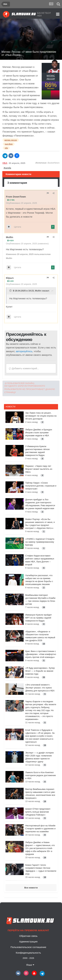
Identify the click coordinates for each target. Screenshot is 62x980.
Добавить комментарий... (24, 368)
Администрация (28, 941)
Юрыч (10, 278)
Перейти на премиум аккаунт (28, 930)
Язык (30, 965)
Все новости (31, 888)
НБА (5, 163)
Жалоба (7, 168)
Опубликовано (21, 203)
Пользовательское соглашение (28, 947)
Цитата (18, 227)
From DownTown (16, 197)
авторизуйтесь (24, 351)
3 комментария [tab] (17, 183)
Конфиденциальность (28, 953)
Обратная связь (28, 936)
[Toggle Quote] (11, 291)
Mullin (10, 237)
